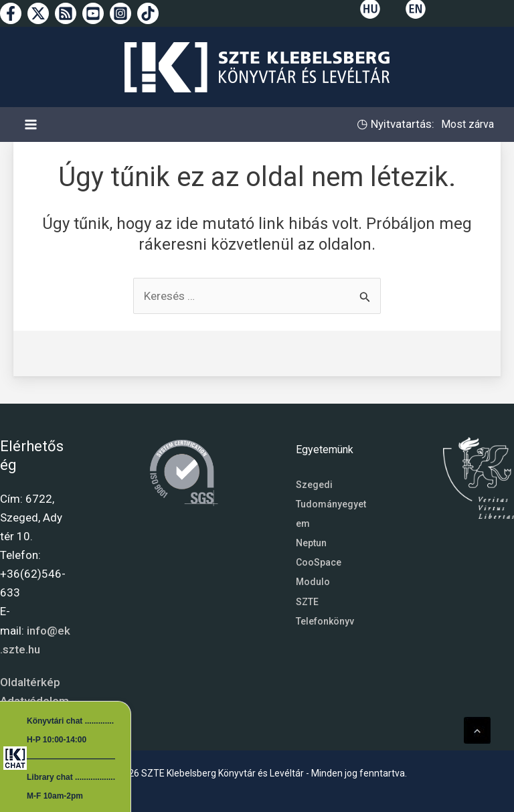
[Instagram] (120, 13)
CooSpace (319, 562)
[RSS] (66, 13)
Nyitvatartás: (401, 124)
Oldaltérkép (30, 682)
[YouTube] (93, 13)
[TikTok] (148, 13)
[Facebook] (11, 13)
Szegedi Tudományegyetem (331, 504)
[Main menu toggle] (31, 125)
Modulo (313, 582)
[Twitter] (38, 13)
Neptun (311, 543)
